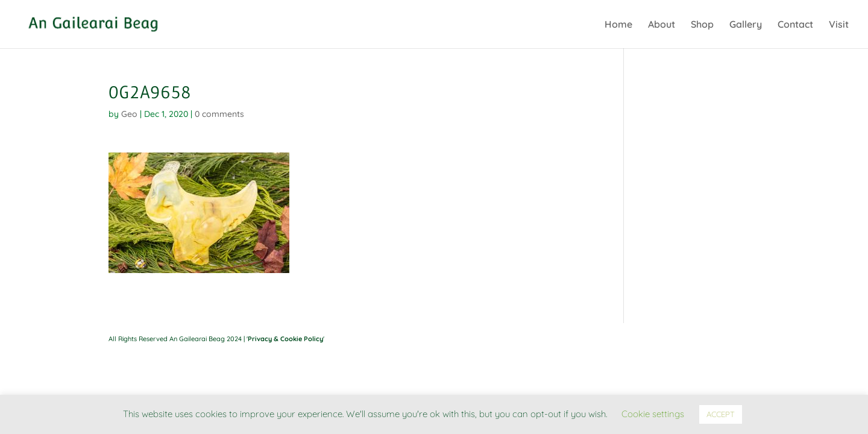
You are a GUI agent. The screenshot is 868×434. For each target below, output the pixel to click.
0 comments (219, 114)
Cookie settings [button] (653, 414)
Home (618, 25)
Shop (702, 25)
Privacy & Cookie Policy (285, 339)
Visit (839, 25)
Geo (129, 114)
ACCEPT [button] (721, 414)
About (662, 25)
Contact (795, 25)
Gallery (746, 25)
